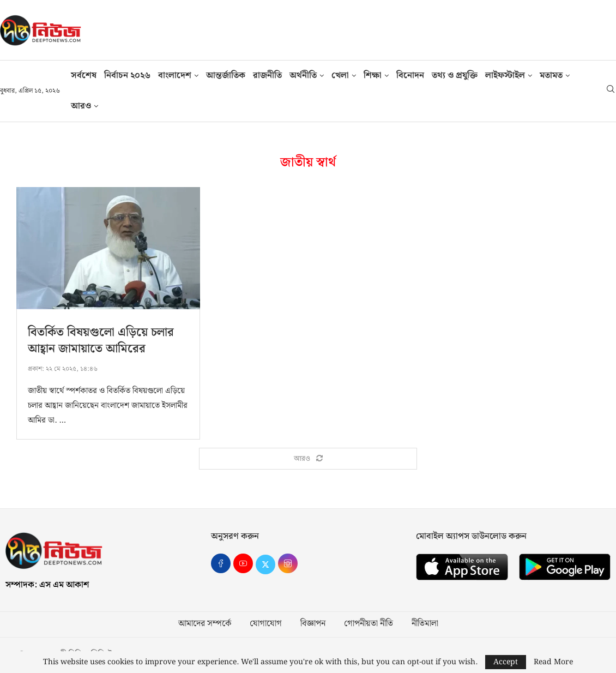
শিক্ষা (373, 76)
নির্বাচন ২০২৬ (127, 76)
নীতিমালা (425, 624)
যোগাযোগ (266, 624)
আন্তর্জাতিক (226, 76)
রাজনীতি (267, 76)
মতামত (551, 76)
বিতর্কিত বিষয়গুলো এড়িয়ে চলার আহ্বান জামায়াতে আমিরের (101, 341)
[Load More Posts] (308, 459)
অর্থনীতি (303, 76)
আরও (81, 106)
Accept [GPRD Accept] (506, 662)
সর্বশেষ (84, 76)
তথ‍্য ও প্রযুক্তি (455, 76)
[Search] (611, 91)
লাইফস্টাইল (505, 76)
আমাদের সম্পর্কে (205, 624)
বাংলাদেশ (175, 76)
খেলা (340, 76)
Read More (553, 662)
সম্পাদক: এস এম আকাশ (47, 585)
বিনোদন (410, 76)
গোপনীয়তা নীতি (369, 624)
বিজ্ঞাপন (313, 624)
